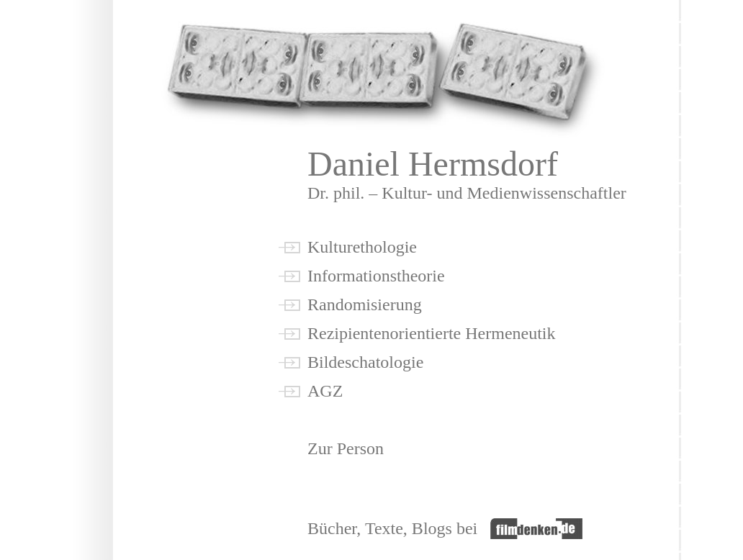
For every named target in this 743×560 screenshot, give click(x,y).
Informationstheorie (376, 276)
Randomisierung (365, 304)
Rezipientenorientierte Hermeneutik (432, 333)
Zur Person (346, 448)
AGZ (325, 391)
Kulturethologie (362, 247)
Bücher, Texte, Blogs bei (399, 528)
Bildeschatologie (365, 362)
